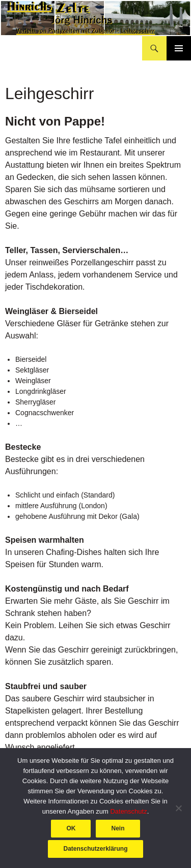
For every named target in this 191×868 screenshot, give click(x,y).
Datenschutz (128, 811)
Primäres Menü (179, 48)
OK (71, 828)
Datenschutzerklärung (95, 849)
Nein (118, 828)
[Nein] (178, 808)
